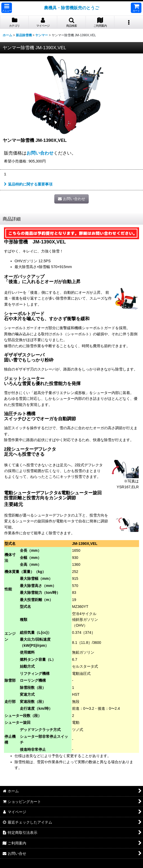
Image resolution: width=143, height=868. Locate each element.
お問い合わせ (40, 153)
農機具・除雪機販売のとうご (71, 8)
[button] (7, 8)
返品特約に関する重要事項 (28, 184)
